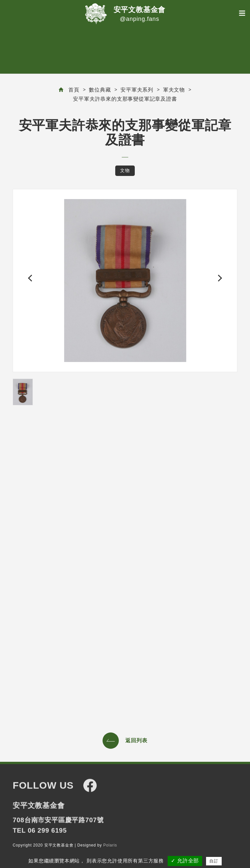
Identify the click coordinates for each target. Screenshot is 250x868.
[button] (31, 278)
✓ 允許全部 (185, 861)
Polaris (110, 845)
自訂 (214, 861)
